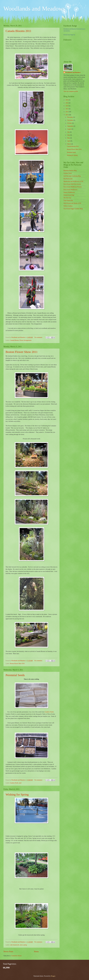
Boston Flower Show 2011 (22, 352)
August (69, 129)
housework (16, 945)
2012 (67, 112)
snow (21, 945)
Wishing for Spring (17, 794)
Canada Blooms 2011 (18, 31)
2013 (67, 109)
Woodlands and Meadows (34, 9)
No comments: (39, 337)
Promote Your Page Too (69, 35)
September (70, 126)
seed (20, 783)
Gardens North (14, 783)
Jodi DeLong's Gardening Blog (72, 176)
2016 (67, 100)
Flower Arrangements (25, 340)
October (70, 123)
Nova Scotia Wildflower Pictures (73, 187)
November (70, 120)
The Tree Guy (67, 198)
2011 (67, 115)
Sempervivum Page (69, 195)
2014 (67, 106)
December (70, 117)
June (69, 135)
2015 (67, 103)
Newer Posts (8, 952)
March (69, 144)
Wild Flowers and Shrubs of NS (72, 203)
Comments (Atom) (16, 956)
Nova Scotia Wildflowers (70, 190)
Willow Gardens (68, 206)
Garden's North (49, 712)
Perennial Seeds (15, 675)
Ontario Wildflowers (69, 192)
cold (11, 945)
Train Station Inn (68, 200)
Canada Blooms (14, 340)
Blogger (53, 976)
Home (36, 952)
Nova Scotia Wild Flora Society (72, 184)
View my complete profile (71, 91)
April (69, 141)
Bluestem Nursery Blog (70, 171)
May (69, 138)
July (69, 132)
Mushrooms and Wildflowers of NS (73, 181)
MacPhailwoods (68, 179)
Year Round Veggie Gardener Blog (73, 209)
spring (25, 945)
